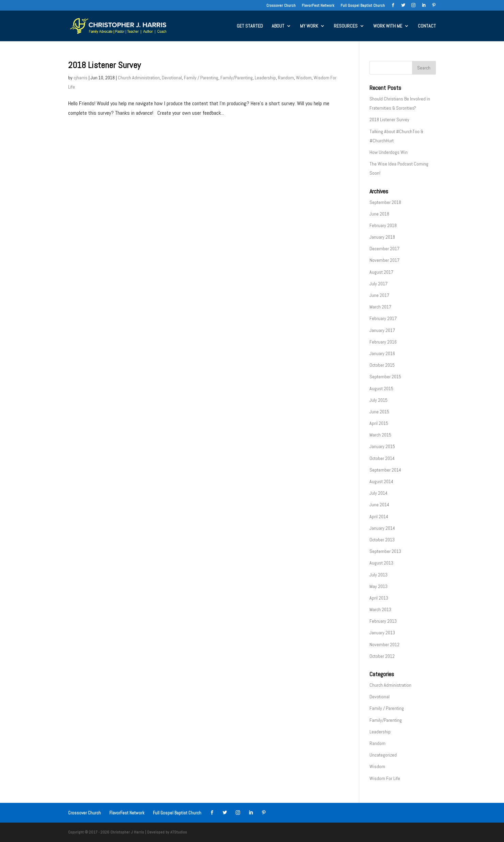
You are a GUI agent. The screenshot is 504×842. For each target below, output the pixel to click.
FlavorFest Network (318, 6)
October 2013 (382, 540)
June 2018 (379, 214)
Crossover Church (281, 6)
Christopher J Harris (127, 832)
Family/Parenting (237, 78)
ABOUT (278, 26)
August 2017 (381, 272)
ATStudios (179, 832)
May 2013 (379, 586)
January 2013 (382, 633)
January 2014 (382, 528)
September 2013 (385, 551)
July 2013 (379, 575)
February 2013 (383, 621)
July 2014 (379, 493)
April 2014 (379, 517)
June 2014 (379, 505)
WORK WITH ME (388, 26)
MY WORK (309, 26)
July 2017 (379, 284)
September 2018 (385, 202)
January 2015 (382, 446)
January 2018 (382, 237)
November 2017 (384, 260)
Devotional (172, 78)
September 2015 (385, 377)
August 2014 (381, 481)
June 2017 (379, 295)
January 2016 (382, 353)
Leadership (265, 78)
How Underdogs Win (389, 152)
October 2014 (382, 458)
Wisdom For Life (385, 778)
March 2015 (380, 435)
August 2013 (381, 563)
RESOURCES (346, 26)
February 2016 (383, 342)
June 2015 (379, 412)
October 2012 (382, 656)
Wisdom (304, 78)
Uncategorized (383, 755)
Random (286, 78)
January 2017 (382, 330)
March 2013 (380, 609)
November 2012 (384, 645)
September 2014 (385, 470)
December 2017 (384, 249)
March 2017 (380, 307)
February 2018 (383, 225)
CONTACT (427, 26)
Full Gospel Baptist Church (363, 6)
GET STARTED (250, 26)
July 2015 (379, 400)
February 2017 (383, 318)
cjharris (81, 78)
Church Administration (139, 78)
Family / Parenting (201, 78)
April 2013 (379, 598)
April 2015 (379, 423)
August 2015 (381, 388)
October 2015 (382, 365)
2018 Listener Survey (104, 65)
